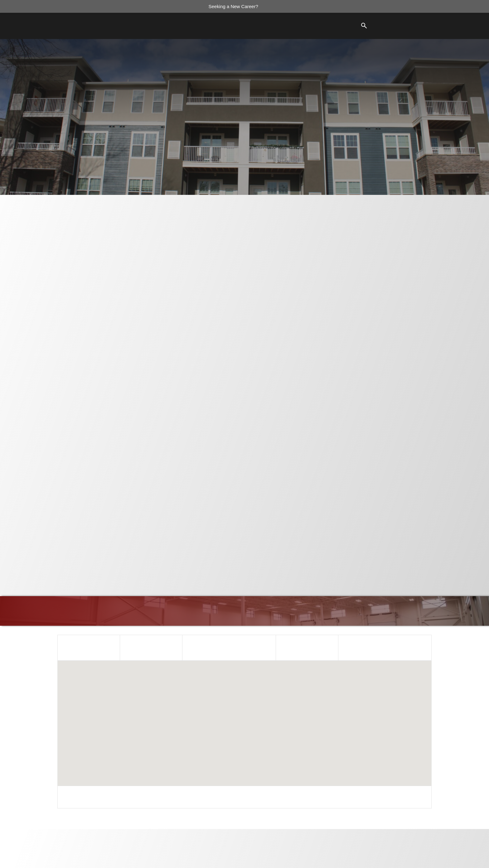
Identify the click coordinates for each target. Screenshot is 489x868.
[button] (244, 718)
